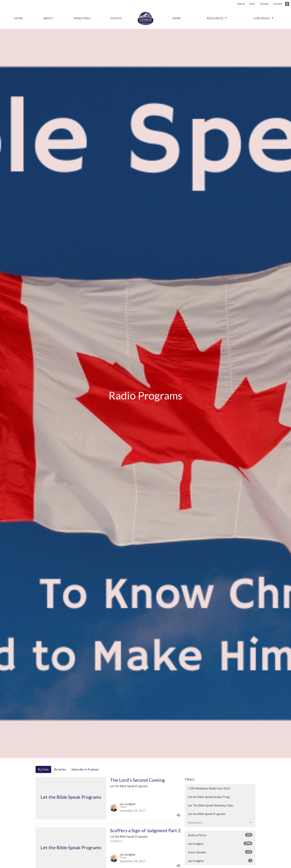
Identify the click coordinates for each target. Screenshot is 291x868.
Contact (278, 4)
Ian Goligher (220, 843)
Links (252, 4)
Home (19, 18)
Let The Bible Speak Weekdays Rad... (211, 805)
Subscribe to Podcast (85, 769)
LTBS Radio (264, 18)
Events (116, 18)
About (48, 18)
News (177, 18)
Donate (264, 4)
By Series (60, 769)
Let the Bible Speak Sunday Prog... (209, 797)
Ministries (82, 18)
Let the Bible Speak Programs (207, 814)
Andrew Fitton (220, 835)
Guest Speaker (220, 852)
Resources (217, 18)
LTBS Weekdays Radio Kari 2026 (209, 788)
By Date (43, 769)
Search (241, 4)
